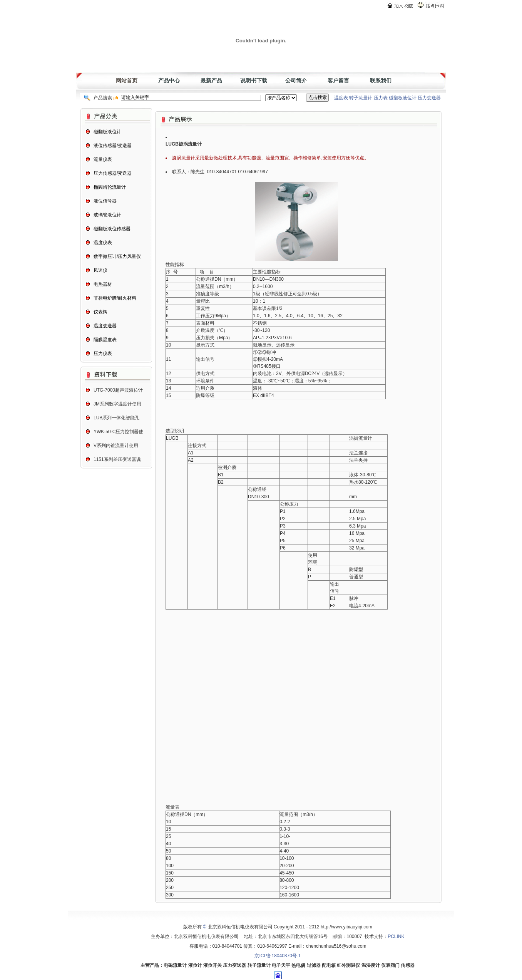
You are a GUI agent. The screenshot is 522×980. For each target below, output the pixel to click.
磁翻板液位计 (403, 98)
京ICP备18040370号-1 (278, 956)
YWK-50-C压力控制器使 (118, 432)
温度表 (341, 98)
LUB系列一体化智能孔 (116, 418)
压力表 (381, 98)
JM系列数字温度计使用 (117, 404)
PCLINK (396, 936)
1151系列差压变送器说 (117, 459)
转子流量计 (361, 98)
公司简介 (296, 80)
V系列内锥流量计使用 (116, 446)
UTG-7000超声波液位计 (118, 390)
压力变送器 (429, 98)
